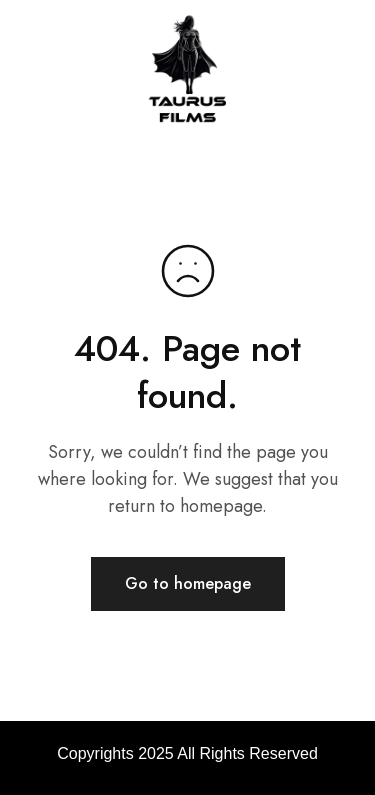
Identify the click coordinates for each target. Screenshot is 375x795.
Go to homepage (188, 583)
